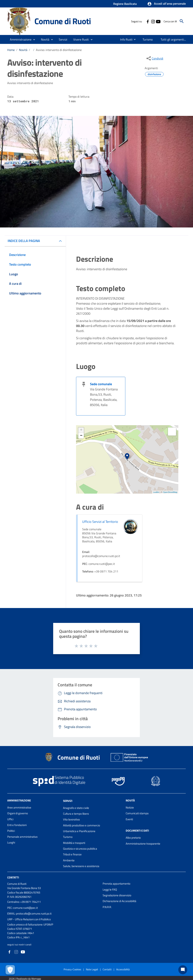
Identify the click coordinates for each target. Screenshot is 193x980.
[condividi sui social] (155, 58)
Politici (11, 831)
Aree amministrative (19, 807)
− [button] (81, 436)
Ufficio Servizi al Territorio (100, 522)
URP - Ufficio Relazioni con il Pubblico (29, 919)
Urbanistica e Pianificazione (79, 831)
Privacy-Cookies (72, 969)
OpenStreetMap (170, 492)
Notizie (130, 807)
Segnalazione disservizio (117, 895)
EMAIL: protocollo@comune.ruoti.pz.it (29, 914)
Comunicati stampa (137, 813)
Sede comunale (101, 384)
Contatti (13, 877)
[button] (167, 4)
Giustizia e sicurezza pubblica (80, 849)
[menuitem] (124, 39)
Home (11, 50)
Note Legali (92, 969)
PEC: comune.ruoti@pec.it (22, 908)
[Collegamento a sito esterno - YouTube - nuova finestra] (158, 21)
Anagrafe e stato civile (76, 808)
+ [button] (81, 430)
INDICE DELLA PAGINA (24, 241)
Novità (23, 50)
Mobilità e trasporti (74, 843)
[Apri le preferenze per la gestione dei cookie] (10, 970)
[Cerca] (182, 21)
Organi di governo (18, 813)
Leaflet (156, 492)
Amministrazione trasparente (143, 844)
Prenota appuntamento (116, 884)
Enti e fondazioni (17, 825)
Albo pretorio (133, 838)
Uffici (10, 819)
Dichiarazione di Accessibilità (119, 901)
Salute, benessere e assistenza (81, 866)
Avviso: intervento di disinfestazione (59, 50)
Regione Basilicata (125, 4)
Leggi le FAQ (110, 890)
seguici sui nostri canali (19, 944)
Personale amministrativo (22, 837)
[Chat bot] (183, 970)
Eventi (129, 819)
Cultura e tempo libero (76, 814)
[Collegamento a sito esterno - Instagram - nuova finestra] (153, 21)
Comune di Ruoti (63, 21)
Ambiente (69, 860)
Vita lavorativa (71, 819)
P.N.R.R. (107, 907)
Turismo (68, 837)
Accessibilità (123, 969)
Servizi (68, 801)
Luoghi (11, 842)
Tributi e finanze (72, 854)
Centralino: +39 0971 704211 (24, 902)
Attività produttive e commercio (82, 825)
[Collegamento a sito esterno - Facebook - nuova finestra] (148, 21)
